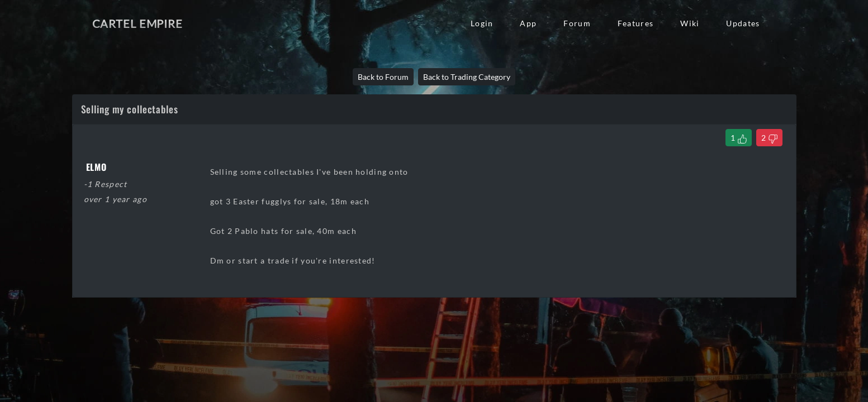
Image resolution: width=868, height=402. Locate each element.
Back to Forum (383, 77)
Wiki (690, 23)
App (528, 23)
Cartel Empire (137, 23)
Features (635, 23)
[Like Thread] (739, 138)
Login (482, 23)
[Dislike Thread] (769, 138)
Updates (743, 23)
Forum (577, 23)
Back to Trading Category (467, 77)
